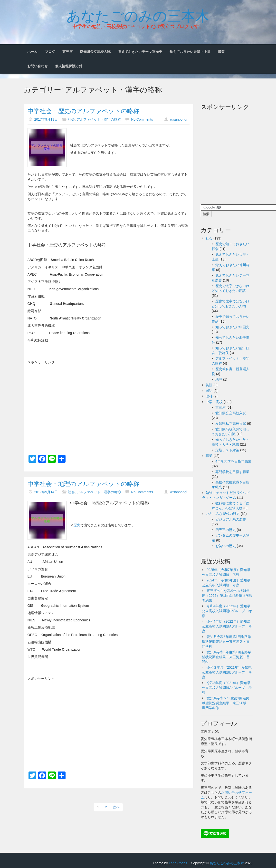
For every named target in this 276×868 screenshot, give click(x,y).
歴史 (77, 525)
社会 (71, 119)
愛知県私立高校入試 (231, 424)
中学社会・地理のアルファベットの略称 (83, 484)
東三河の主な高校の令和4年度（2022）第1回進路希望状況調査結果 (227, 596)
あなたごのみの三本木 (138, 15)
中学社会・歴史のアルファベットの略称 (83, 111)
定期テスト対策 (227, 450)
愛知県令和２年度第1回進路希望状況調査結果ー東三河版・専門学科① (226, 703)
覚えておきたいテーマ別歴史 (140, 52)
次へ (116, 807)
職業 (221, 52)
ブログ (50, 52)
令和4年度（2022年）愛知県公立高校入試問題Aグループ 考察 (227, 626)
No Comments (142, 119)
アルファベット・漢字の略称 (99, 119)
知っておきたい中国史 (232, 327)
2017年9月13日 (46, 119)
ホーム (32, 52)
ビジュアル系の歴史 (231, 519)
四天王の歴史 (226, 530)
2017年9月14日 (46, 492)
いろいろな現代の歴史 (223, 514)
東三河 (67, 52)
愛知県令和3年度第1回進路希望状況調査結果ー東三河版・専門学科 (227, 642)
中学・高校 (214, 402)
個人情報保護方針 (69, 66)
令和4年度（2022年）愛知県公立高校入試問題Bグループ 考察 (227, 611)
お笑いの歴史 (226, 546)
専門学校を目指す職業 (232, 472)
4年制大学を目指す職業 (233, 461)
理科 (209, 396)
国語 (209, 391)
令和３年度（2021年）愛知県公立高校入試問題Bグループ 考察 (227, 672)
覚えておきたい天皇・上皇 (190, 52)
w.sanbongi (179, 119)
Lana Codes (178, 863)
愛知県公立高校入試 (95, 52)
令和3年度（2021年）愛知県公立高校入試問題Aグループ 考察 (227, 688)
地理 (219, 379)
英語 (209, 385)
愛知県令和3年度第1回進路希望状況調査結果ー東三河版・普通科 (227, 657)
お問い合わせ (38, 66)
